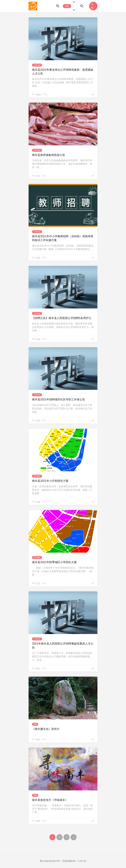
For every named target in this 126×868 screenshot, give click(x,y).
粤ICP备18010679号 (50, 861)
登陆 (67, 6)
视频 (35, 724)
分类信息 (37, 65)
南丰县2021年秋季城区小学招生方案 (54, 562)
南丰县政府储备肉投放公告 (49, 155)
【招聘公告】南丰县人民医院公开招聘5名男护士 (62, 318)
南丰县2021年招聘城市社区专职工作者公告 (59, 399)
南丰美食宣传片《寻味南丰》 (50, 800)
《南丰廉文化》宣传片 (46, 729)
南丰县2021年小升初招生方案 (50, 481)
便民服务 (37, 150)
